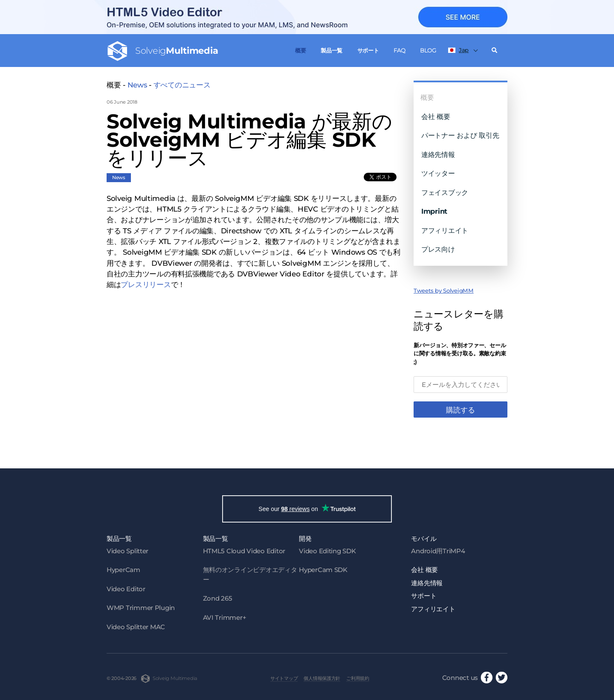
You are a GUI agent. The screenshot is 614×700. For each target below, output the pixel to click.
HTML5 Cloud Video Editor (244, 551)
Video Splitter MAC (136, 627)
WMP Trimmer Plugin (141, 608)
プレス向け (438, 249)
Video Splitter (127, 551)
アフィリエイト (445, 230)
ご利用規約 (358, 678)
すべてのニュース (182, 85)
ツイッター (438, 173)
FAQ (399, 50)
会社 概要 (436, 116)
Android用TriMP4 (438, 551)
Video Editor (126, 589)
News (137, 85)
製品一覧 (332, 50)
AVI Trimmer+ (225, 617)
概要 (300, 50)
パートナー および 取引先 (460, 135)
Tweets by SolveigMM (444, 290)
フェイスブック (445, 192)
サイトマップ (284, 678)
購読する (460, 410)
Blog (428, 50)
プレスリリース (146, 285)
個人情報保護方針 (322, 678)
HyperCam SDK (323, 570)
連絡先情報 (438, 154)
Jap (458, 50)
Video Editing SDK (327, 551)
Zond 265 (218, 598)
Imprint (434, 211)
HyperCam (123, 570)
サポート (368, 50)
